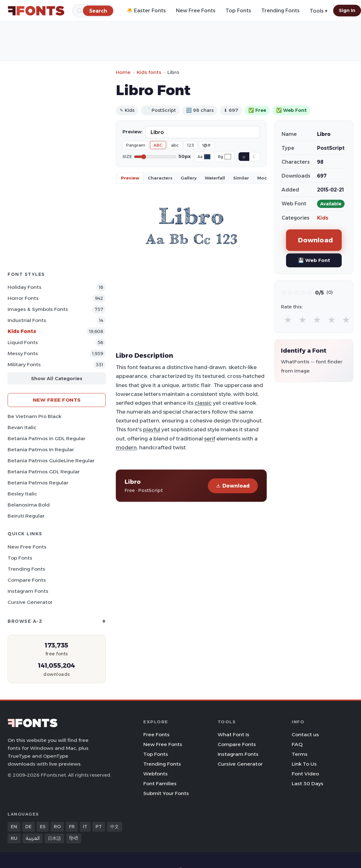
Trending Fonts (280, 11)
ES (43, 827)
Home (123, 72)
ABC (158, 145)
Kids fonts (149, 72)
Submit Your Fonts (166, 793)
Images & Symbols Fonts (38, 309)
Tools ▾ (319, 11)
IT (85, 827)
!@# (206, 145)
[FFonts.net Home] (36, 11)
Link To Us (304, 764)
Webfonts (156, 774)
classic (203, 403)
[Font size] (155, 157)
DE (28, 827)
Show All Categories (57, 378)
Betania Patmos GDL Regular (44, 472)
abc (175, 145)
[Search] (98, 11)
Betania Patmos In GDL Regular (47, 438)
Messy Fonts (23, 353)
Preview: (133, 132)
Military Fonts (24, 364)
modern (126, 447)
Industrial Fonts (27, 320)
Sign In (347, 10)
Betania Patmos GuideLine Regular (51, 461)
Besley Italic (22, 494)
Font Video (305, 774)
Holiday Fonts (25, 287)
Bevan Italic (22, 427)
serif (210, 439)
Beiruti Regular (26, 516)
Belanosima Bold (29, 505)
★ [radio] (288, 320)
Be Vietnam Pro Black (34, 416)
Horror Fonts (23, 298)
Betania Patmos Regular (38, 483)
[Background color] (228, 157)
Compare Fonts (27, 580)
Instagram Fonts (28, 591)
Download (233, 486)
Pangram (136, 145)
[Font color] (207, 157)
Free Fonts (156, 734)
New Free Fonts (196, 11)
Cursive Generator (30, 602)
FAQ (297, 744)
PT (99, 827)
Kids (323, 218)
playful (152, 429)
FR (72, 827)
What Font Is (233, 734)
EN (14, 827)
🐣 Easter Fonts (146, 11)
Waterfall (215, 178)
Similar (241, 178)
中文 (115, 827)
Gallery (189, 178)
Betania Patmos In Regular (41, 449)
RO (57, 827)
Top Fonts (238, 11)
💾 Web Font (314, 260)
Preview (130, 178)
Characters (160, 178)
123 (190, 145)
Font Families (160, 783)
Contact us (305, 734)
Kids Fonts (22, 331)
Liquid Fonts (23, 342)
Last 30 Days (308, 783)
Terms (300, 754)
